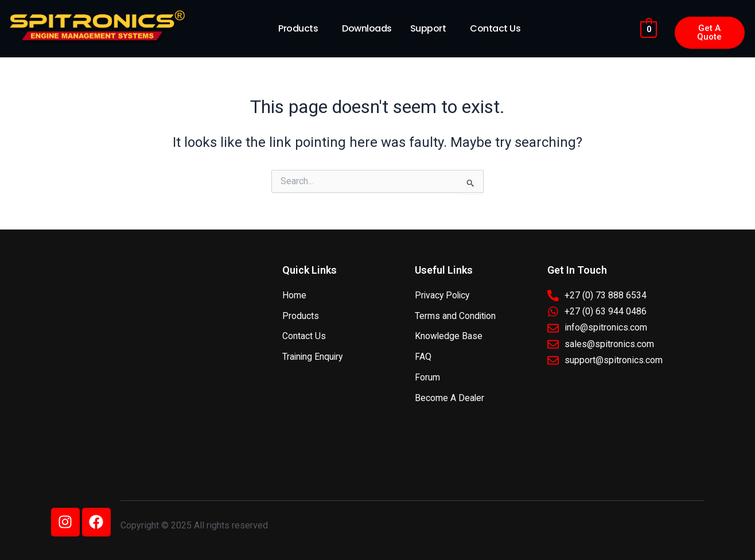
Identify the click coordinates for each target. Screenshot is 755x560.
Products (298, 28)
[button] (301, 29)
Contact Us (495, 28)
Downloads (367, 28)
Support (428, 28)
